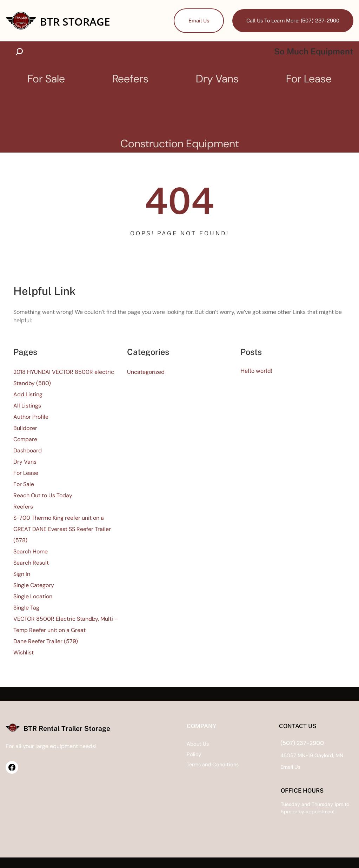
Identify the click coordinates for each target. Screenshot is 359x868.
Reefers (23, 507)
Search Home (31, 552)
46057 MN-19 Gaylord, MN (291, 755)
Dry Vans (25, 462)
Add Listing (28, 395)
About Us (156, 744)
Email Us (196, 21)
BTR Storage (76, 21)
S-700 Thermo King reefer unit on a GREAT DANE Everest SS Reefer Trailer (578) (62, 529)
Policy (152, 754)
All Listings (27, 406)
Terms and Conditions (171, 765)
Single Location (33, 597)
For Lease (26, 473)
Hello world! (257, 371)
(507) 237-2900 (281, 743)
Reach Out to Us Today (43, 496)
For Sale (24, 485)
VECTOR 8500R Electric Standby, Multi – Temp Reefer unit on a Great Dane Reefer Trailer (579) (66, 630)
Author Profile (31, 417)
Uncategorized (146, 372)
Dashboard (28, 451)
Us (276, 767)
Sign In (22, 574)
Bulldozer (25, 428)
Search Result (31, 563)
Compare (25, 440)
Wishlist (24, 653)
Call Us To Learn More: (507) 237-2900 (292, 21)
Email (266, 767)
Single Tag (26, 608)
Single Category (34, 586)
